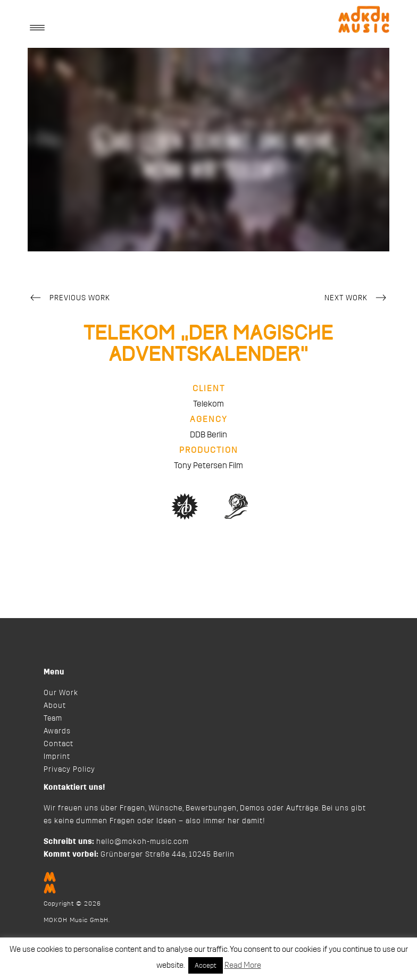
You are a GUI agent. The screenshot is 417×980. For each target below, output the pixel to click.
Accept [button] (206, 965)
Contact (59, 744)
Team (53, 719)
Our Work (61, 693)
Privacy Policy (69, 770)
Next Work (357, 299)
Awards (57, 731)
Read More (243, 965)
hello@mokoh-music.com (143, 842)
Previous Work (69, 299)
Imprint (57, 757)
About (55, 706)
